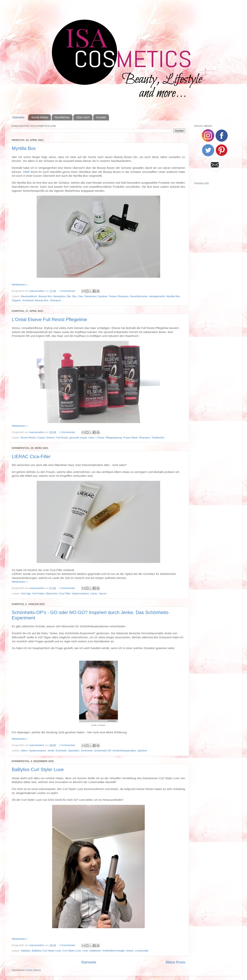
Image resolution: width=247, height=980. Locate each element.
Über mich (83, 117)
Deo (81, 296)
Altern (24, 751)
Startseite (18, 117)
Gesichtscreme (139, 296)
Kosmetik (61, 751)
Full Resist (62, 438)
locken (130, 951)
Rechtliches (62, 117)
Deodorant (91, 296)
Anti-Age (26, 593)
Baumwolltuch (29, 296)
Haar (91, 438)
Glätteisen (95, 951)
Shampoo (55, 300)
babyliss (26, 951)
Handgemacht (157, 296)
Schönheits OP (102, 751)
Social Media (40, 117)
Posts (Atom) (33, 970)
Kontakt (101, 117)
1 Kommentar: (68, 291)
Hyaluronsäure (80, 593)
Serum (103, 593)
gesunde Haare (78, 438)
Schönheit (87, 751)
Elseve (50, 438)
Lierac (94, 593)
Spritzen (142, 751)
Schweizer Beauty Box (35, 300)
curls (85, 951)
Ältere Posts (175, 962)
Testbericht (158, 438)
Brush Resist (28, 438)
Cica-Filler (65, 593)
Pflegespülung (113, 438)
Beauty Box (45, 296)
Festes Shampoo (119, 296)
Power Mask (130, 438)
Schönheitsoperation (124, 751)
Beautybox (59, 296)
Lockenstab (142, 951)
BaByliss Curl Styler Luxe (38, 769)
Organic (16, 300)
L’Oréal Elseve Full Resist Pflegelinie (49, 319)
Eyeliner (103, 296)
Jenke (51, 751)
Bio (69, 296)
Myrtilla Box (24, 148)
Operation (74, 751)
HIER (26, 172)
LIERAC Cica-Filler (31, 456)
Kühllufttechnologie (114, 951)
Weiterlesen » (20, 285)
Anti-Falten (38, 593)
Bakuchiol (52, 593)
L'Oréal (100, 438)
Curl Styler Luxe (72, 951)
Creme (41, 438)
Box (75, 296)
